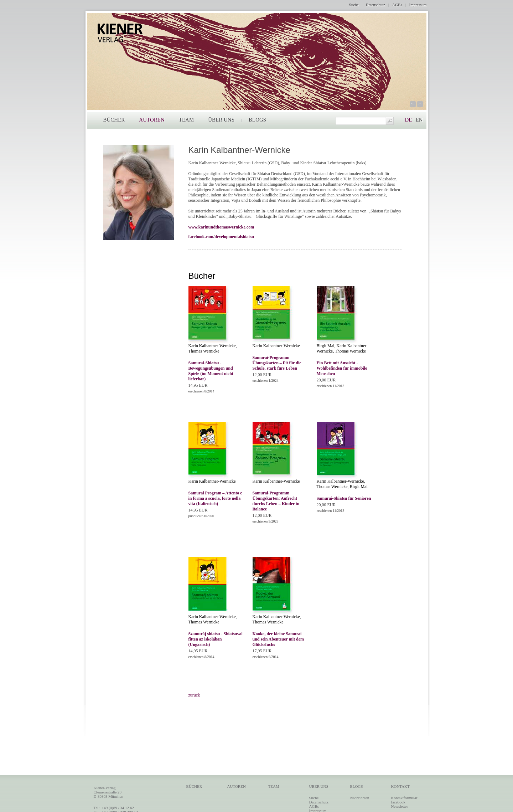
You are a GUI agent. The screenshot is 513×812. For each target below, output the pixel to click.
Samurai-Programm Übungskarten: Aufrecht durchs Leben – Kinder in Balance (276, 501)
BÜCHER (114, 120)
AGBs (397, 5)
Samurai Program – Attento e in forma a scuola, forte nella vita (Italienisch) (215, 498)
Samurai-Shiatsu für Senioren (344, 498)
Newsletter (400, 806)
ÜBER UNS (221, 120)
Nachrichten (360, 798)
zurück (194, 695)
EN (419, 120)
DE (409, 120)
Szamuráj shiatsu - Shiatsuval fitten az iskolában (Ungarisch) (216, 639)
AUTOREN (152, 120)
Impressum (418, 5)
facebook (398, 802)
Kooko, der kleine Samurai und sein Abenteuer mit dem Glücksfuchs (278, 639)
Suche (354, 5)
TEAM (186, 120)
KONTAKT (400, 786)
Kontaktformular (404, 798)
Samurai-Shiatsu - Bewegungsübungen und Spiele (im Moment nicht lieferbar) (211, 371)
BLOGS (257, 120)
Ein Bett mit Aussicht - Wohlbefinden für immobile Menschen (342, 368)
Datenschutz (375, 5)
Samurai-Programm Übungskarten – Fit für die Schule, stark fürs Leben (277, 363)
